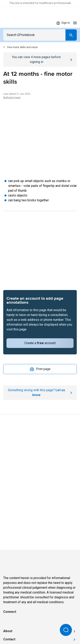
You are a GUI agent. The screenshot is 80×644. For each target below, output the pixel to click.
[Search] (71, 35)
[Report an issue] (40, 393)
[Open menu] (75, 23)
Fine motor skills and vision (21, 47)
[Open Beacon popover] (66, 630)
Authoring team (12, 98)
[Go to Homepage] (15, 23)
